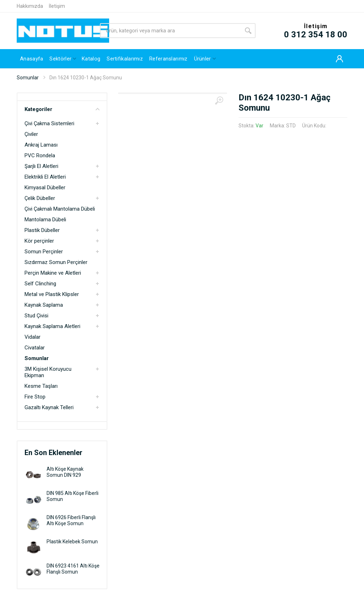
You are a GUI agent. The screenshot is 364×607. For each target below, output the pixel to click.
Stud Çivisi (36, 316)
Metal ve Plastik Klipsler (52, 294)
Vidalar (33, 337)
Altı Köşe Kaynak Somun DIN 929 (65, 472)
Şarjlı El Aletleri (41, 166)
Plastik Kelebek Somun (72, 542)
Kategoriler (62, 109)
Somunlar (28, 78)
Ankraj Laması (41, 145)
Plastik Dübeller (42, 230)
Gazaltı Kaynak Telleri (49, 407)
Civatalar (35, 348)
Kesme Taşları (41, 386)
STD (291, 126)
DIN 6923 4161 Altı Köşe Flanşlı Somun (73, 569)
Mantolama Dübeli (45, 220)
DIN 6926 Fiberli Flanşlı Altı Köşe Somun (71, 520)
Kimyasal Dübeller (45, 188)
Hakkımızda (30, 6)
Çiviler (31, 134)
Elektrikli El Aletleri (45, 177)
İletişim (57, 6)
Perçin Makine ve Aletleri (53, 273)
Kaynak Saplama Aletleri (52, 326)
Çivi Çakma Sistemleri (49, 123)
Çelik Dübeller (40, 198)
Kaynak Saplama (44, 305)
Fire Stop (35, 397)
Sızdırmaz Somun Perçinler (56, 262)
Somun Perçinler (44, 252)
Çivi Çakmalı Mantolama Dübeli (60, 209)
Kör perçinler (39, 241)
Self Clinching (40, 284)
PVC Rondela (40, 155)
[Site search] (170, 31)
